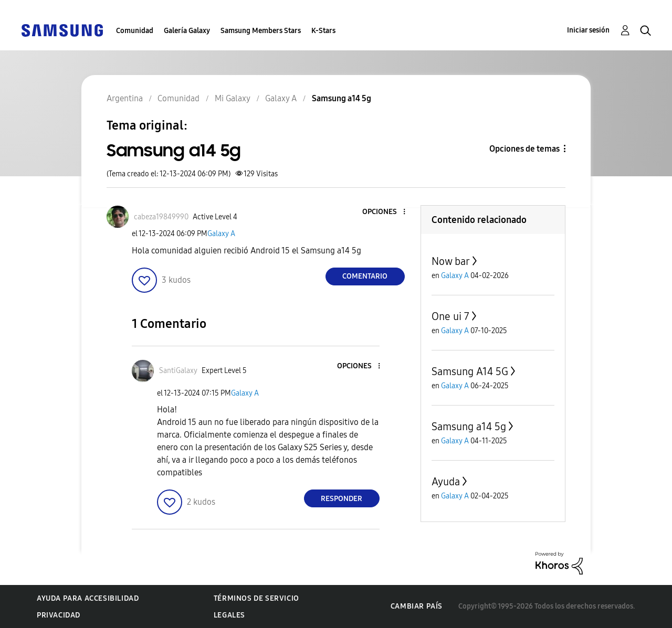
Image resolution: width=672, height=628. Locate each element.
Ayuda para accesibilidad (88, 598)
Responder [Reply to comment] (342, 499)
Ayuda (446, 482)
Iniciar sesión (588, 30)
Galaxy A (221, 234)
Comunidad (135, 31)
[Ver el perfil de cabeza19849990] (161, 217)
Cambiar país (417, 606)
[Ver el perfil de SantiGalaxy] (178, 371)
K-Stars (323, 31)
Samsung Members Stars (261, 31)
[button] (386, 212)
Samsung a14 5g (469, 427)
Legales (229, 615)
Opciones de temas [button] (524, 149)
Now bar (451, 261)
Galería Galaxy (187, 31)
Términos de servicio (256, 598)
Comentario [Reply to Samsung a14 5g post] (365, 276)
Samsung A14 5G (470, 371)
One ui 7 (450, 316)
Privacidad (59, 615)
